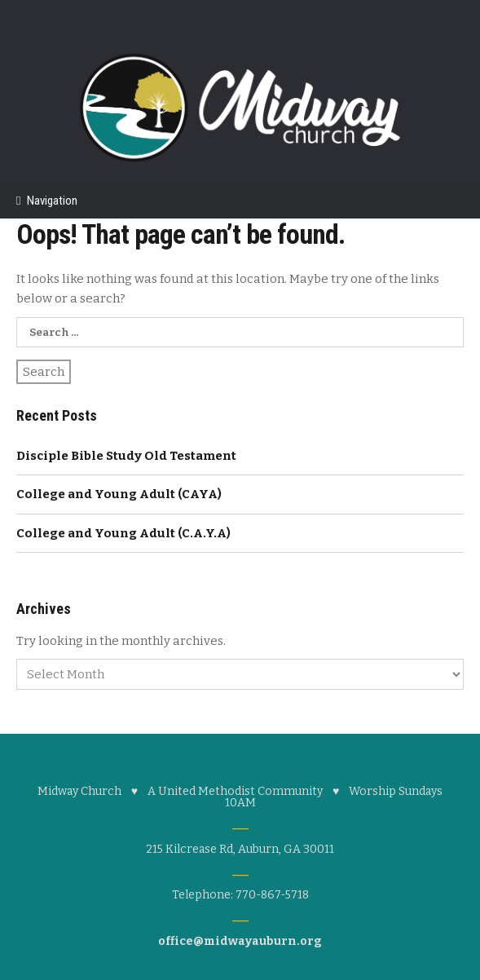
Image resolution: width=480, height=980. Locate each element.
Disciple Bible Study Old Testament (126, 456)
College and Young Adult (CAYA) (119, 494)
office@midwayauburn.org (240, 941)
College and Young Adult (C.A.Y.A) (123, 533)
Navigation (52, 201)
